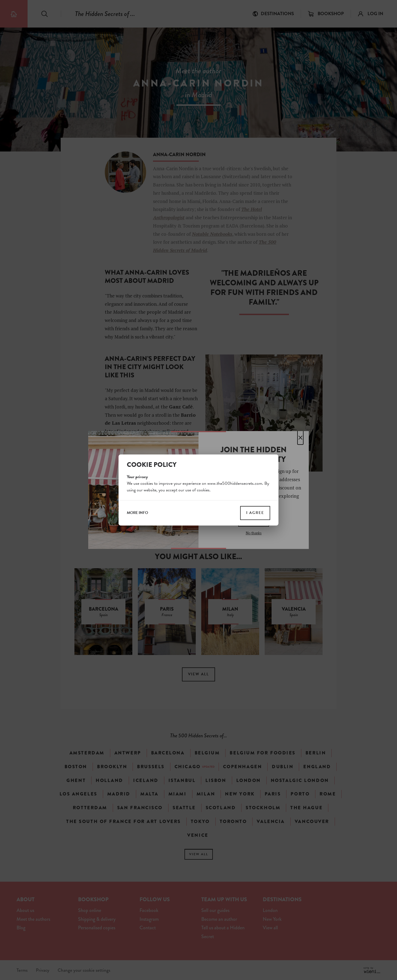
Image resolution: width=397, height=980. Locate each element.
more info (137, 513)
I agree (255, 513)
